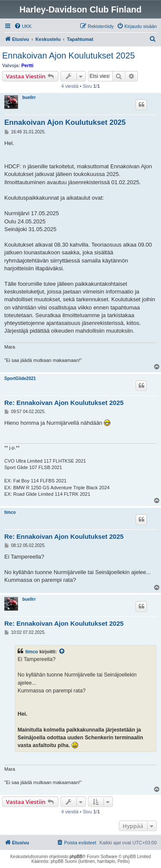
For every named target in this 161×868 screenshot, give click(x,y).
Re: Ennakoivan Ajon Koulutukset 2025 (64, 403)
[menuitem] (23, 26)
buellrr (29, 97)
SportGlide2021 (20, 378)
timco (10, 512)
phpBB (76, 857)
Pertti (27, 65)
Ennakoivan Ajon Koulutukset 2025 (68, 56)
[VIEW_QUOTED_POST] (62, 652)
